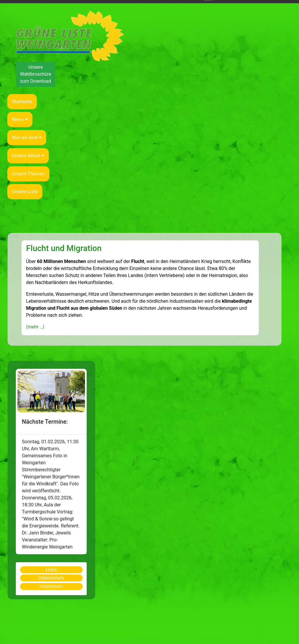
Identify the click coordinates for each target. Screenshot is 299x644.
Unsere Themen (28, 174)
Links (51, 570)
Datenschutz (51, 578)
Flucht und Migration (64, 248)
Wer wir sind (27, 137)
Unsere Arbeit (28, 156)
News (20, 119)
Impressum (51, 586)
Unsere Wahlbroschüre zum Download (35, 74)
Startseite (22, 102)
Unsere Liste (25, 192)
